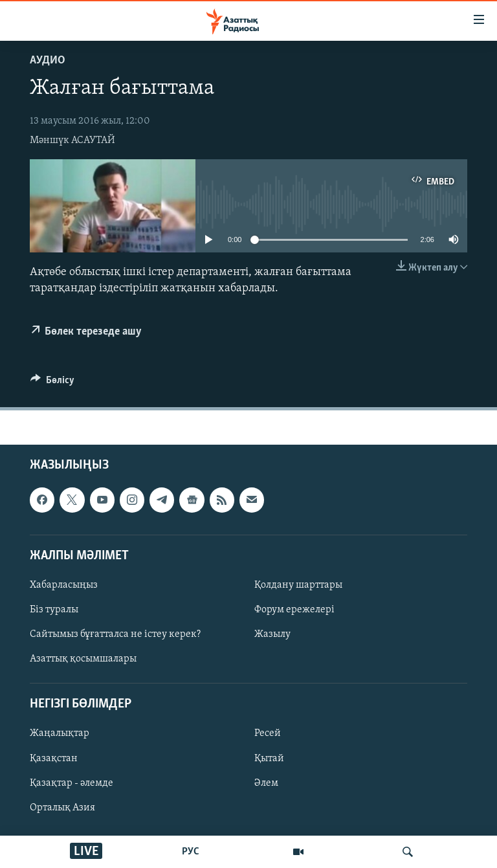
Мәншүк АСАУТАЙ (72, 140)
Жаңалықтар (60, 733)
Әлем (266, 783)
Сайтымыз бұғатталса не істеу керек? (115, 634)
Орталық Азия (62, 807)
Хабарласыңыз (64, 585)
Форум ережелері (294, 610)
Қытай (269, 758)
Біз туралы (54, 610)
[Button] (52, 383)
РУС (191, 852)
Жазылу (272, 634)
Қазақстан (54, 758)
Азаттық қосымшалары (83, 659)
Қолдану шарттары (298, 585)
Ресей (268, 733)
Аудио (48, 61)
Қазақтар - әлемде (72, 783)
